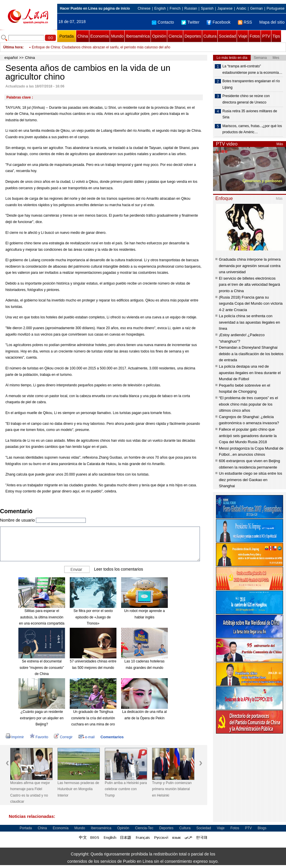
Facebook (218, 22)
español (11, 58)
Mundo (117, 36)
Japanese (225, 8)
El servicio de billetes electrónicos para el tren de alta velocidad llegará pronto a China (250, 285)
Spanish (207, 8)
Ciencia (175, 36)
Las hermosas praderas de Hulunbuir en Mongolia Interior (78, 789)
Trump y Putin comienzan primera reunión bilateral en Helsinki (172, 789)
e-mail (87, 737)
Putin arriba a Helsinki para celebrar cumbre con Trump (126, 789)
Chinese (144, 8)
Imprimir (15, 737)
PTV (266, 36)
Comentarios (112, 737)
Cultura (210, 36)
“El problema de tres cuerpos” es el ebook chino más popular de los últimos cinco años (248, 404)
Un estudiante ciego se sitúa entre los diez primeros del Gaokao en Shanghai (251, 480)
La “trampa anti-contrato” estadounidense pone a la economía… (252, 69)
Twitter (190, 22)
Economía (100, 36)
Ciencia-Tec (144, 828)
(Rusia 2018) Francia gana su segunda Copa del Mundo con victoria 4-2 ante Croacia (251, 304)
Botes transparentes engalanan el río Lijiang (251, 84)
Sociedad (227, 36)
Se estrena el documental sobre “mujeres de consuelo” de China (42, 668)
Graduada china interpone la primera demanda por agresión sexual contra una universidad (250, 266)
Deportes (193, 36)
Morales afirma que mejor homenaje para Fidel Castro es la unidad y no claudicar (30, 792)
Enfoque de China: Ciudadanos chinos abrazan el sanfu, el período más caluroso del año (101, 47)
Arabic (241, 8)
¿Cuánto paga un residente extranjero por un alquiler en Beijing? (42, 718)
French (175, 8)
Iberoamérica (138, 36)
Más (280, 144)
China (83, 36)
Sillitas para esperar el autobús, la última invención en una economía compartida (42, 617)
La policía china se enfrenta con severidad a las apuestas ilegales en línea (250, 322)
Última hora (13, 47)
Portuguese (276, 8)
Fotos (255, 36)
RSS (245, 22)
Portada (66, 36)
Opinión (159, 36)
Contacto (163, 22)
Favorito (39, 737)
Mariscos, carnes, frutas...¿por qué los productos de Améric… (252, 129)
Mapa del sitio (272, 22)
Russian (191, 8)
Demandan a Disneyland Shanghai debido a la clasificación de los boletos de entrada (251, 354)
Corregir (63, 737)
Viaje (243, 36)
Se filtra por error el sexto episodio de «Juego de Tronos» (93, 617)
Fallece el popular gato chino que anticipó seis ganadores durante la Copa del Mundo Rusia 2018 (248, 436)
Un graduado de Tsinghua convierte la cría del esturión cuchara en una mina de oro (93, 718)
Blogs (262, 828)
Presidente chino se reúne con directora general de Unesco (246, 99)
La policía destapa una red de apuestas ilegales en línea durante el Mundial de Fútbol (250, 373)
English (160, 8)
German (256, 8)
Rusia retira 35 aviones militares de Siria (250, 114)
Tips (276, 36)
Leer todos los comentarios (118, 569)
